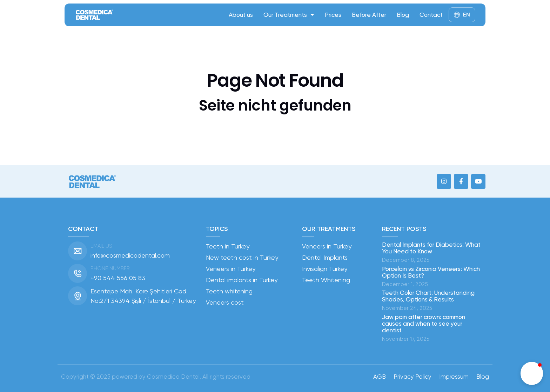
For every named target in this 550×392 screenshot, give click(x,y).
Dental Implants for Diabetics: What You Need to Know (431, 248)
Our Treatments (289, 15)
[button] (532, 373)
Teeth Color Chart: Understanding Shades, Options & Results (428, 296)
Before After (369, 15)
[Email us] (78, 251)
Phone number (110, 268)
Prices (333, 15)
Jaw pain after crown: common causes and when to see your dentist (424, 324)
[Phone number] (78, 273)
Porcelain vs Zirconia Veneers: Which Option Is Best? (431, 272)
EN (467, 15)
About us (241, 15)
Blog (403, 15)
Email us (101, 246)
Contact (431, 15)
